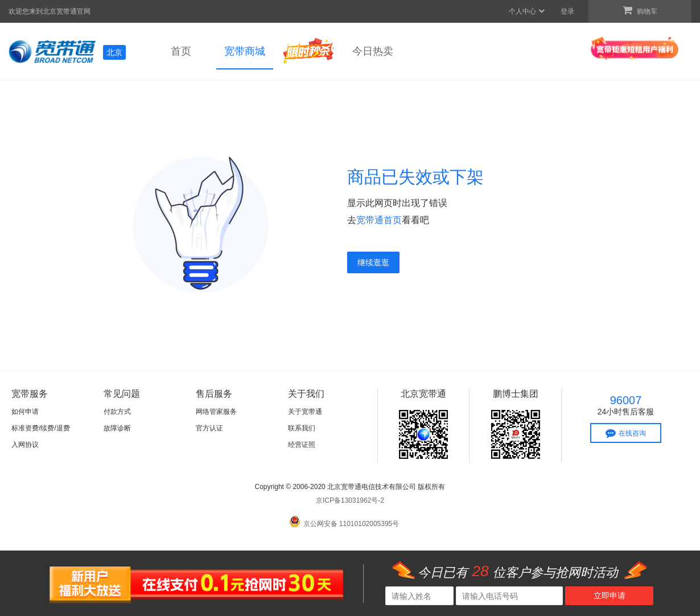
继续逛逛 (373, 262)
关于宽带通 (305, 412)
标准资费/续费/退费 (41, 428)
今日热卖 (373, 51)
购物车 (640, 10)
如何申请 (25, 412)
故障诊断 (117, 428)
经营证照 (302, 445)
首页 (181, 51)
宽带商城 (245, 51)
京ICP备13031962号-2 (350, 500)
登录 (567, 11)
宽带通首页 (379, 220)
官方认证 (209, 428)
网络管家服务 (216, 412)
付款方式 (117, 412)
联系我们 (302, 428)
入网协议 (25, 445)
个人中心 (527, 11)
